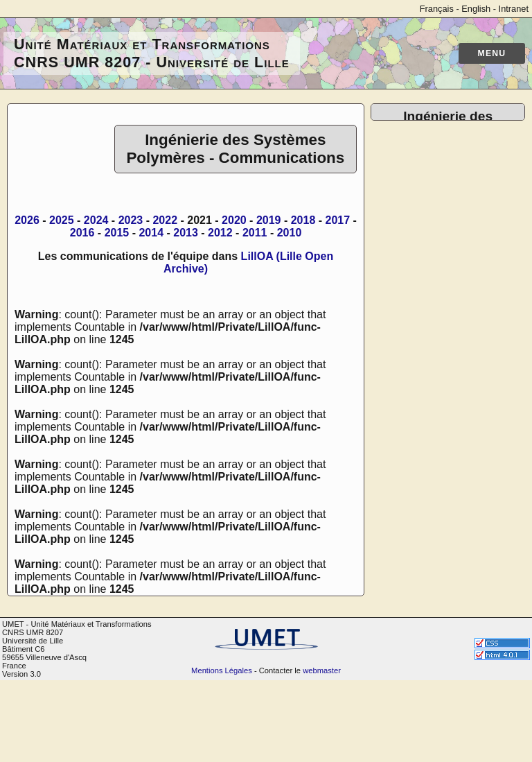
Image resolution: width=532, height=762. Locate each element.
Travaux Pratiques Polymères (444, 519)
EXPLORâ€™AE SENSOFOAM (441, 647)
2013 (186, 233)
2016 (82, 233)
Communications (440, 210)
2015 (117, 233)
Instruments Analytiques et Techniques (458, 482)
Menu (492, 53)
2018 (303, 220)
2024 (96, 220)
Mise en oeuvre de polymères (445, 432)
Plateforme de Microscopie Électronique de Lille (461, 338)
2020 (234, 220)
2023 (131, 220)
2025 (62, 220)
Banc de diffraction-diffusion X (447, 369)
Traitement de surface (453, 463)
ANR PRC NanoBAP (450, 615)
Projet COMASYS (443, 578)
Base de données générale (442, 307)
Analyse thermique (445, 413)
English (476, 9)
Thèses (417, 223)
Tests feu (421, 450)
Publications (429, 198)
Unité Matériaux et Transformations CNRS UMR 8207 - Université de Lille (152, 53)
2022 (165, 220)
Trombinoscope (437, 185)
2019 (269, 220)
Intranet (514, 9)
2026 (27, 220)
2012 (220, 233)
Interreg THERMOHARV (459, 603)
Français (437, 9)
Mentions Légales (222, 752)
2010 (290, 233)
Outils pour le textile (448, 500)
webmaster (322, 752)
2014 (151, 233)
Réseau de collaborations (462, 235)
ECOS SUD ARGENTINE (461, 628)
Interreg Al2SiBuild (445, 590)
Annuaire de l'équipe (449, 173)
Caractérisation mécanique (436, 394)
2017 (338, 220)
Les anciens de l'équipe (457, 248)
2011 (255, 233)
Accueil (417, 161)
